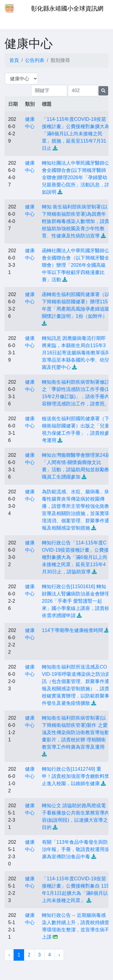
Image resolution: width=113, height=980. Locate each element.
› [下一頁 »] (59, 955)
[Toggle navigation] (13, 21)
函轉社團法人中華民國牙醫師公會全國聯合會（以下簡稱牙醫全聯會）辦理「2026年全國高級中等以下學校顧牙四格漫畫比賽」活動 (76, 265)
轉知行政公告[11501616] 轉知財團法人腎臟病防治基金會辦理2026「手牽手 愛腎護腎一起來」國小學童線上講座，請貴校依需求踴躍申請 (76, 601)
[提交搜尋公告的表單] (103, 91)
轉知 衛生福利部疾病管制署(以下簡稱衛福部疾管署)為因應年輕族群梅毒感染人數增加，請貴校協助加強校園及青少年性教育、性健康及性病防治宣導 (76, 221)
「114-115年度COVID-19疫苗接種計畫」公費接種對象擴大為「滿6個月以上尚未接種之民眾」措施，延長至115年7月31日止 (76, 134)
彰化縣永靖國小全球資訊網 (67, 8)
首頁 (14, 60)
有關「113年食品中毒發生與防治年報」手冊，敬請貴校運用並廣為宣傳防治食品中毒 (76, 849)
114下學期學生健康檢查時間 (72, 630)
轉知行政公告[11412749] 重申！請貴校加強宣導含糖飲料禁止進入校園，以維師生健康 (76, 776)
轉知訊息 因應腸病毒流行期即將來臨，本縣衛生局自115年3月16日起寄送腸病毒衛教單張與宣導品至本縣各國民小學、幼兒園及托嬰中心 (76, 353)
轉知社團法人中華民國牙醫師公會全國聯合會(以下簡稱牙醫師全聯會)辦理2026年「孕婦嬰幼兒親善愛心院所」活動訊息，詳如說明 (76, 177)
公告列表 (35, 60)
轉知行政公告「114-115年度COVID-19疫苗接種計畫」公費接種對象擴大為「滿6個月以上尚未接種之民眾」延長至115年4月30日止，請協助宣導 (75, 557)
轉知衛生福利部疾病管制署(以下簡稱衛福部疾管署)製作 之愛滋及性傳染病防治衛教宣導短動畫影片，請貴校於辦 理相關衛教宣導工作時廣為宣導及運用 (76, 732)
